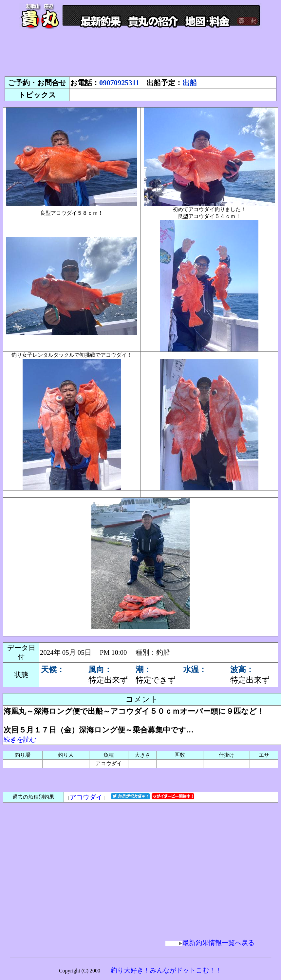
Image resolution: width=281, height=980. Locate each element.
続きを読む (20, 739)
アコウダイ (86, 797)
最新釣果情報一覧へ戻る (210, 943)
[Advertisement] (140, 56)
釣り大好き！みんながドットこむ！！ (166, 970)
